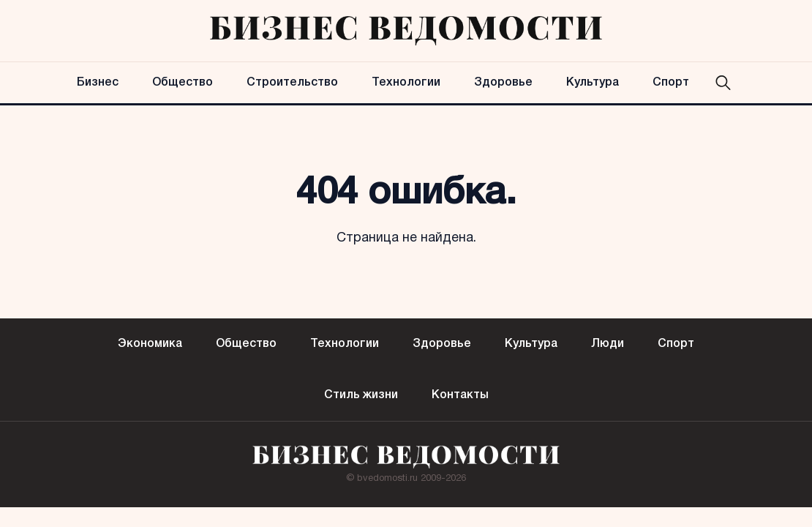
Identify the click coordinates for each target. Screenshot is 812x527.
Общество (183, 83)
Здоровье (503, 83)
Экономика (150, 344)
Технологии (406, 83)
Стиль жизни (361, 395)
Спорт (671, 83)
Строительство (292, 83)
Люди (608, 344)
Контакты (460, 395)
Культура (593, 83)
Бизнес (98, 83)
